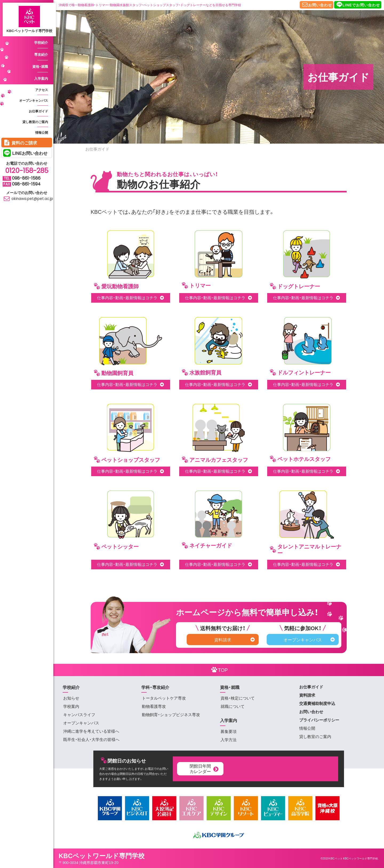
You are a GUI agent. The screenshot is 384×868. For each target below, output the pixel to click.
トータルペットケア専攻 (164, 698)
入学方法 (229, 740)
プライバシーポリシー (319, 720)
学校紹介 (41, 42)
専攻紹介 (41, 54)
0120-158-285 (27, 171)
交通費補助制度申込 (317, 703)
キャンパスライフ (79, 715)
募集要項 (229, 731)
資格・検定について (238, 698)
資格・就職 (40, 66)
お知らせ (71, 698)
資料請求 (234, 640)
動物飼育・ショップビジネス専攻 (171, 715)
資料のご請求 (20, 142)
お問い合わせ (317, 5)
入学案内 (41, 78)
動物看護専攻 (154, 706)
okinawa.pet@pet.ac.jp (28, 199)
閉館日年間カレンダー (205, 768)
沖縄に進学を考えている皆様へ (91, 731)
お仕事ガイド (38, 111)
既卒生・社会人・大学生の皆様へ (91, 739)
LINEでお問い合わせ (358, 5)
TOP (219, 669)
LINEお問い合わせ (30, 153)
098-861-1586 (26, 178)
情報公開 (42, 132)
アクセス (42, 90)
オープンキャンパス (34, 100)
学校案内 (71, 706)
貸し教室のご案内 (35, 122)
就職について (233, 706)
